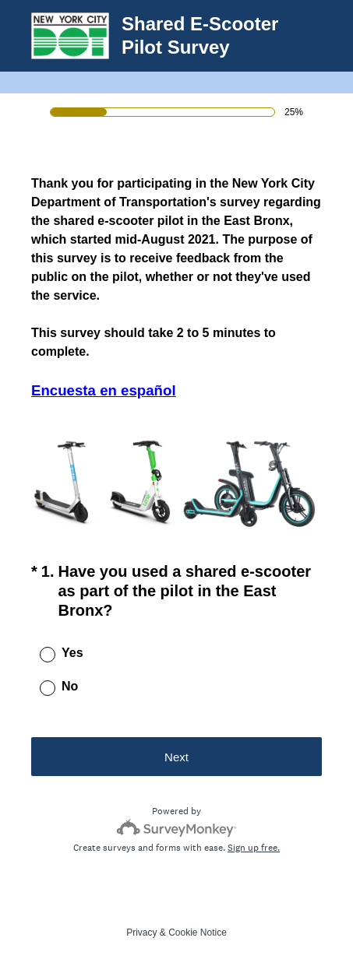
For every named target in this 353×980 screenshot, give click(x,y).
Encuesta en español (104, 390)
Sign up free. (254, 848)
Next (176, 757)
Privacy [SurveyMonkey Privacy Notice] (141, 933)
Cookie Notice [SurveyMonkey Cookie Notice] (198, 933)
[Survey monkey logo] (176, 828)
